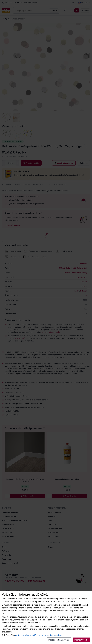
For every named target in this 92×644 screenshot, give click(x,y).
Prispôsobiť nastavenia (59, 640)
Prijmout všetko (81, 640)
